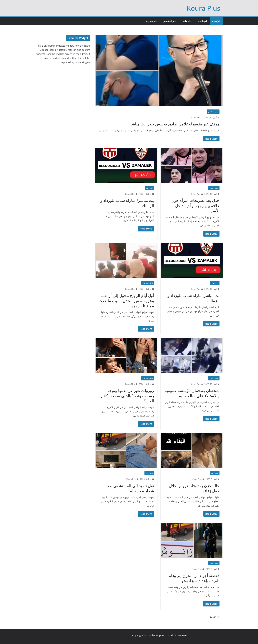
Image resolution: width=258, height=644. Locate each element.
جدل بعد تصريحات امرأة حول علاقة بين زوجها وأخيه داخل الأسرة (195, 205)
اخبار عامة (187, 21)
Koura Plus (203, 8)
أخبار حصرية (152, 21)
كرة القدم (202, 21)
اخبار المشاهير (170, 21)
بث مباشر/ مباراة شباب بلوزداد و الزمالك (127, 203)
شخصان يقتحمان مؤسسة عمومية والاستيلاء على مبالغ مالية (192, 393)
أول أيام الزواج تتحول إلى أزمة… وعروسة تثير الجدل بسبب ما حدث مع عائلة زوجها (126, 301)
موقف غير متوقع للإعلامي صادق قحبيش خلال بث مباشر (175, 124)
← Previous (216, 617)
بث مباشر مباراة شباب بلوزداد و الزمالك (193, 298)
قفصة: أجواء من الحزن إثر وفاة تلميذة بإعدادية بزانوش (194, 578)
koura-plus (158, 635)
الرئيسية (216, 21)
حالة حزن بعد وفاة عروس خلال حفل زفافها (194, 488)
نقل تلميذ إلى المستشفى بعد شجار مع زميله (131, 488)
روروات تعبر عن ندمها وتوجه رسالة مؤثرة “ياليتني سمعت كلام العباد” (128, 396)
